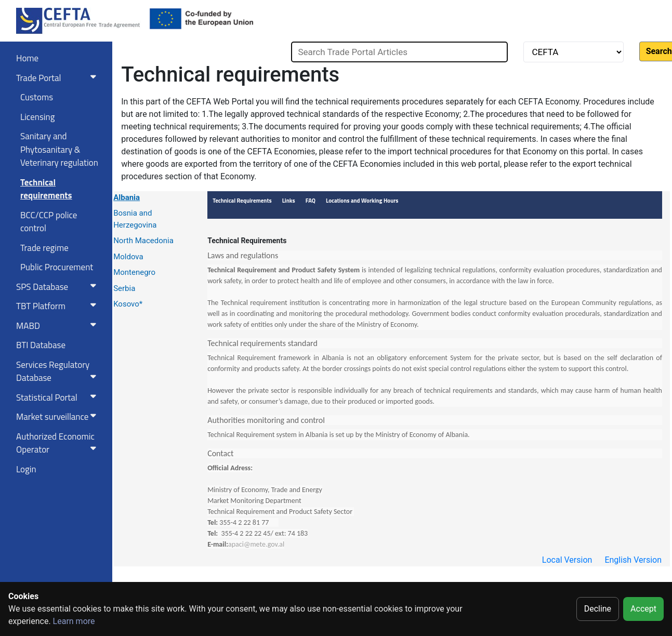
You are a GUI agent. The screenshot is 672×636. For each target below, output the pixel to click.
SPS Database (58, 287)
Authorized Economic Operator (58, 443)
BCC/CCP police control (49, 222)
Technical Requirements (247, 241)
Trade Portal (58, 78)
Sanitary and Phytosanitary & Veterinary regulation (59, 149)
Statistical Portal (58, 398)
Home (27, 58)
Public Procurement (57, 267)
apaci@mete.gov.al (256, 544)
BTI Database (41, 345)
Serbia (124, 288)
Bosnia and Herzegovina (135, 219)
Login (26, 469)
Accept (643, 609)
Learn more (74, 621)
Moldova (128, 257)
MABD (58, 326)
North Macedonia (143, 241)
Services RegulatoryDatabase (58, 372)
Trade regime (44, 248)
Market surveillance (58, 417)
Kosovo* (128, 304)
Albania (127, 197)
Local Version (567, 560)
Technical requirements (46, 189)
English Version (633, 560)
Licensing (37, 117)
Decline (598, 609)
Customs (37, 97)
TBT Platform (58, 306)
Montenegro (134, 272)
